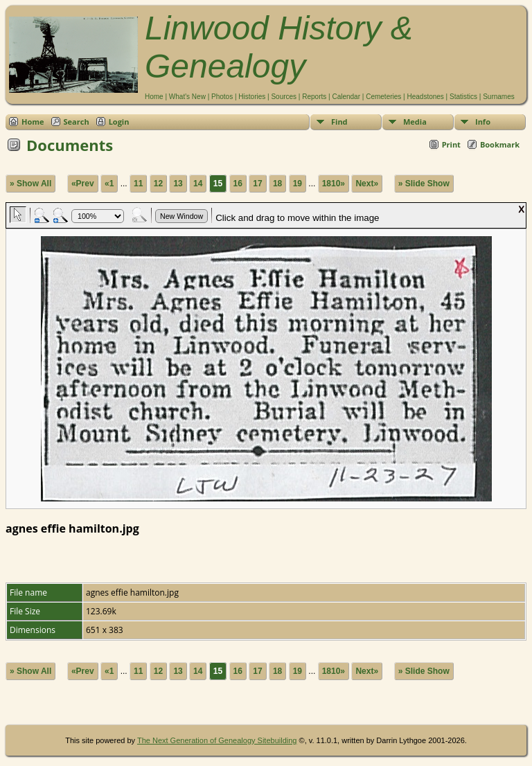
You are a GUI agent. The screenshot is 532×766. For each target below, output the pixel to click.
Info (483, 122)
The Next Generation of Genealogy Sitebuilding (217, 740)
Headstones (425, 97)
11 (138, 184)
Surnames (499, 97)
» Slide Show (424, 184)
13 (178, 184)
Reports (314, 97)
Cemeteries (383, 97)
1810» (334, 184)
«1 (109, 184)
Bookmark (500, 144)
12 (158, 184)
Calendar (346, 97)
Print (451, 144)
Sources (284, 97)
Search (77, 122)
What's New (187, 97)
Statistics (463, 97)
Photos (222, 97)
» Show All (30, 184)
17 (257, 184)
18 (277, 184)
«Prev (83, 184)
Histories (252, 97)
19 (298, 184)
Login (119, 122)
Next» (367, 184)
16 (238, 184)
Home (154, 97)
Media (415, 122)
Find (339, 122)
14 (198, 184)
